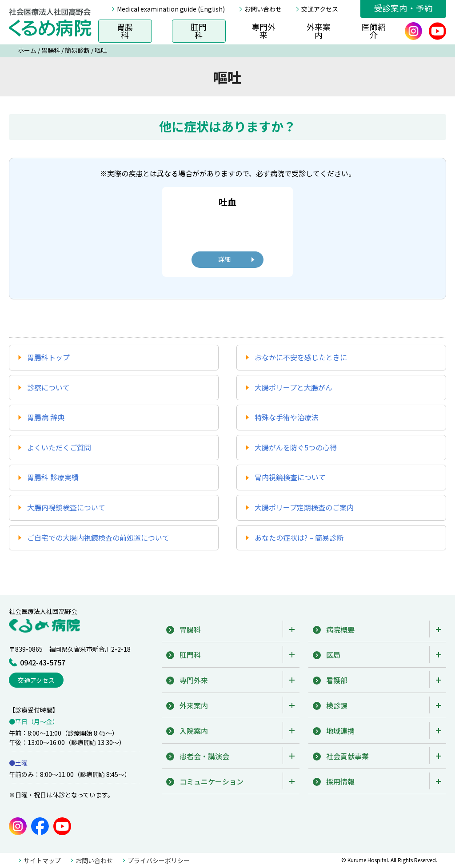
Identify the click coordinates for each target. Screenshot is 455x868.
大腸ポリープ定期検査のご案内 (304, 507)
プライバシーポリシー (159, 860)
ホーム (27, 50)
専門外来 (263, 31)
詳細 (224, 259)
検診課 (337, 705)
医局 (333, 655)
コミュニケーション (212, 781)
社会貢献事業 (347, 756)
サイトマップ (42, 860)
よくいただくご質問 (59, 447)
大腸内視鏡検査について (66, 507)
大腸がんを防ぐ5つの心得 (296, 447)
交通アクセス (320, 9)
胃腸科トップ (48, 357)
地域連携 (340, 731)
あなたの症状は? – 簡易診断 (299, 538)
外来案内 (319, 31)
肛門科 (199, 31)
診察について (48, 387)
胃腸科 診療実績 (53, 477)
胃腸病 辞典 (46, 417)
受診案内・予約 (403, 8)
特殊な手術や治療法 (287, 417)
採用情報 (340, 781)
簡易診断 (77, 50)
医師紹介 (374, 31)
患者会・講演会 (204, 756)
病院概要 (340, 629)
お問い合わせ (263, 9)
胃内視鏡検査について (290, 477)
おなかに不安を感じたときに (301, 357)
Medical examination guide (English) (171, 9)
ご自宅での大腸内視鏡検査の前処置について (98, 538)
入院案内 (194, 731)
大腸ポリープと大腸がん (293, 387)
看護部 (337, 680)
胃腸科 (125, 31)
